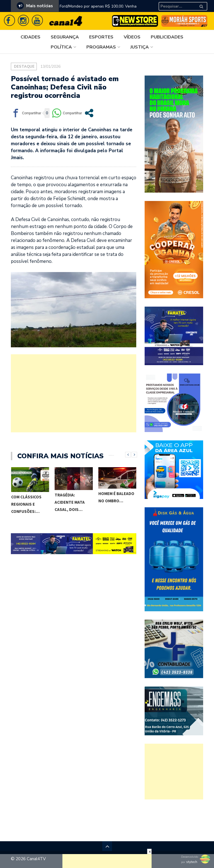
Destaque (24, 67)
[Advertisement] (74, 393)
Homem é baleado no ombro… (116, 497)
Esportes (101, 37)
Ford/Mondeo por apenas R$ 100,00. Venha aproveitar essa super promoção (98, 10)
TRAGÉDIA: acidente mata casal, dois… (70, 502)
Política (61, 47)
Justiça (140, 47)
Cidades (31, 37)
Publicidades (167, 37)
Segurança (65, 37)
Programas (101, 47)
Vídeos (132, 37)
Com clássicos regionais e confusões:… (26, 504)
